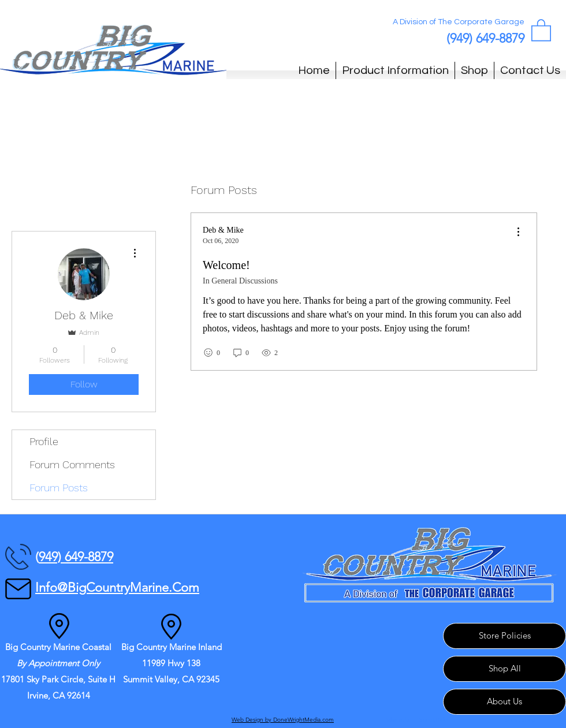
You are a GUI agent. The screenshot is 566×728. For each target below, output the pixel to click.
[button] (541, 29)
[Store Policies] (504, 636)
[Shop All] (504, 669)
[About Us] (504, 702)
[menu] (518, 232)
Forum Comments (72, 464)
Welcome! (226, 265)
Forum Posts (59, 488)
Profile (44, 441)
